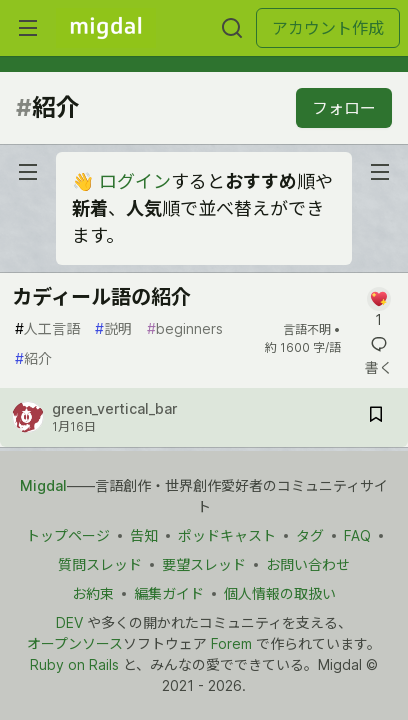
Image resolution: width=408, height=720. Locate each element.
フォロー (344, 108)
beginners (185, 328)
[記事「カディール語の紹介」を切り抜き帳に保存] (376, 417)
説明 (113, 328)
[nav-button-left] (28, 172)
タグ (310, 535)
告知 (144, 535)
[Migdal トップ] (106, 28)
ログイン (135, 181)
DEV (69, 622)
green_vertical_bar (114, 408)
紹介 (33, 358)
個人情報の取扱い (280, 593)
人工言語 (47, 328)
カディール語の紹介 (101, 297)
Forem (231, 643)
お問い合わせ (308, 564)
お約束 (93, 593)
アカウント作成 (328, 28)
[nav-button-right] (380, 172)
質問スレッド (100, 564)
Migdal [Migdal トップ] (43, 485)
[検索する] (232, 28)
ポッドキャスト (227, 535)
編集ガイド (169, 593)
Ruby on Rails (74, 664)
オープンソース (75, 643)
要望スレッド (204, 564)
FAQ (357, 535)
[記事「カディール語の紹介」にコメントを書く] (378, 308)
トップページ (68, 535)
